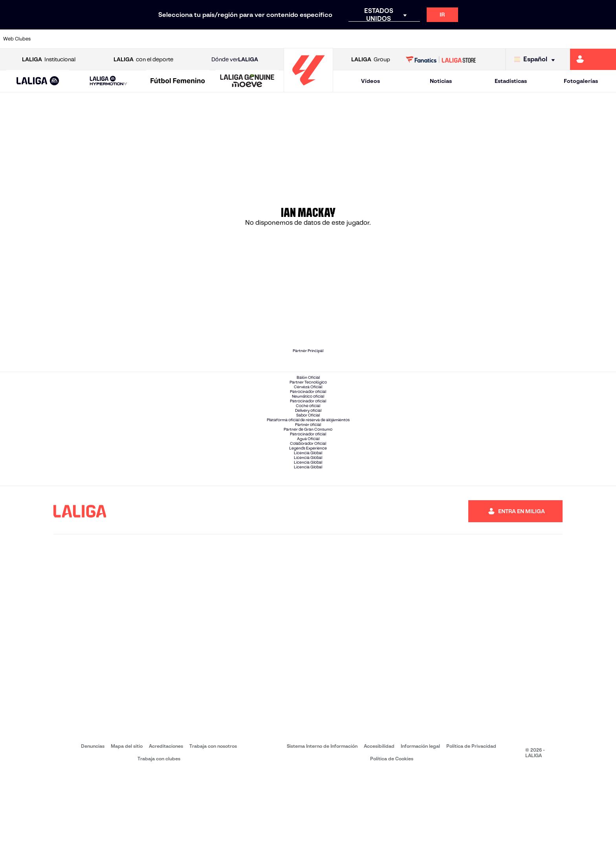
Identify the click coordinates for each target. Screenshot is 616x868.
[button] (38, 81)
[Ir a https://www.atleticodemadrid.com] (83, 39)
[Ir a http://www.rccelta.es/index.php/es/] (345, 39)
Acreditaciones (166, 840)
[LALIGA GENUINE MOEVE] (247, 81)
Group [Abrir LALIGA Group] (371, 60)
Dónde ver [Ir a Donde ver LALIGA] (235, 60)
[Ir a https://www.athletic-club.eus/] (54, 39)
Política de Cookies (392, 853)
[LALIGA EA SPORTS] (38, 81)
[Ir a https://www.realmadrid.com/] (461, 39)
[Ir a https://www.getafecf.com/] (229, 39)
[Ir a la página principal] (308, 89)
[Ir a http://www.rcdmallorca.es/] (403, 39)
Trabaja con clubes (159, 853)
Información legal (420, 840)
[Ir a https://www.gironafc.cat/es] (258, 39)
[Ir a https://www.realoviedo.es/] (491, 39)
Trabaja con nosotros (213, 840)
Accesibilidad (379, 840)
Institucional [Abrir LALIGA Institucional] (49, 60)
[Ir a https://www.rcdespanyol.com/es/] (374, 39)
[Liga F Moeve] (178, 81)
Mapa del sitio (127, 840)
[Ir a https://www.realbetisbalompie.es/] (432, 39)
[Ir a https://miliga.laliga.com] (593, 59)
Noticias (441, 81)
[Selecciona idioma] (536, 60)
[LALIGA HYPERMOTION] (109, 81)
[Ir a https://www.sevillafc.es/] (549, 39)
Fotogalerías (581, 81)
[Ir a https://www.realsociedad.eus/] (520, 39)
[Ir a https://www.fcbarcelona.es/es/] (200, 39)
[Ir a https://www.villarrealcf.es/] (607, 39)
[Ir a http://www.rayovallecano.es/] (316, 39)
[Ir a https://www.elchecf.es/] (170, 39)
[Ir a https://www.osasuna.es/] (112, 39)
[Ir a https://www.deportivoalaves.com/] (141, 39)
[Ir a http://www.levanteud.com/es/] (287, 39)
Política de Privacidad (471, 840)
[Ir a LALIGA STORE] (441, 59)
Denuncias (93, 840)
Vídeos (370, 81)
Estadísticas (511, 81)
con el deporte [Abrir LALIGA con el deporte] (143, 60)
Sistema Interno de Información (322, 840)
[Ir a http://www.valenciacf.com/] (578, 39)
